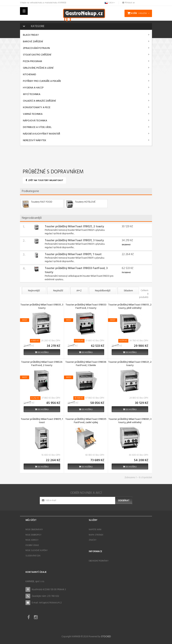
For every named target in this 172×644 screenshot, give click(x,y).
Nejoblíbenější (108, 291)
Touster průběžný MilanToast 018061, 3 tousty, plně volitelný (130, 420)
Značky (93, 539)
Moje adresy (32, 539)
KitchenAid (30, 75)
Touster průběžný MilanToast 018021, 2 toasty (74, 227)
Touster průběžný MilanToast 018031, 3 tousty (74, 240)
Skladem (136, 291)
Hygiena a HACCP (33, 88)
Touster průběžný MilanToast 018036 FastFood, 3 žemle (86, 363)
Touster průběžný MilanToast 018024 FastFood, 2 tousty (42, 363)
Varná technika (33, 114)
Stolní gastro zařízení (37, 55)
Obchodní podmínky (99, 560)
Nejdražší (61, 291)
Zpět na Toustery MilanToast (44, 180)
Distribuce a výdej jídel (37, 127)
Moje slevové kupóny (37, 549)
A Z (83, 291)
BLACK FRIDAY (31, 35)
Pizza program (32, 61)
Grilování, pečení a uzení (38, 68)
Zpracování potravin (36, 48)
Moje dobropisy (33, 533)
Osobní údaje (32, 544)
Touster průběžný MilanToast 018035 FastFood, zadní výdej (86, 420)
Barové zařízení (33, 42)
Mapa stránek (96, 533)
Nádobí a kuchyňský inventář (42, 134)
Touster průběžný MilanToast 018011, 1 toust (73, 254)
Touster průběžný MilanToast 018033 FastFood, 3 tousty (76, 270)
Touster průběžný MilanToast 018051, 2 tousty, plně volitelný (130, 305)
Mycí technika (32, 94)
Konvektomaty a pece (37, 108)
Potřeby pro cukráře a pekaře (42, 81)
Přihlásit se (129, 3)
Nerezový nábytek (35, 140)
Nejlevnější (35, 291)
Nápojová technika (35, 121)
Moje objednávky (34, 528)
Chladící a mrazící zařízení (39, 101)
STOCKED (106, 635)
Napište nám (95, 528)
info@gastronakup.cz (50, 602)
